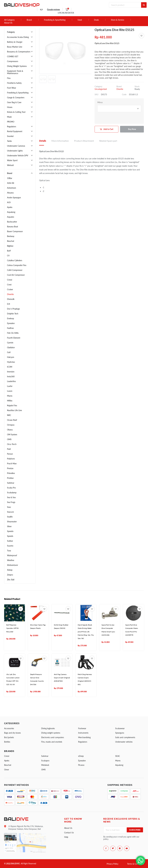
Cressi (10, 280)
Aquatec (11, 217)
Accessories (9, 728)
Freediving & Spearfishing (55, 20)
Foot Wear (12, 88)
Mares (10, 396)
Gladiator (11, 347)
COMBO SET (13, 56)
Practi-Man (12, 463)
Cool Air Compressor (16, 275)
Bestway (11, 236)
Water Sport (12, 160)
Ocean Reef (12, 420)
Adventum (12, 188)
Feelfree (10, 328)
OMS (9, 439)
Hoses (10, 107)
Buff (9, 251)
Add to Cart (108, 129)
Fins (9, 78)
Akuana (10, 193)
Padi (9, 449)
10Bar (10, 178)
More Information (60, 141)
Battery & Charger (15, 42)
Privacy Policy (112, 864)
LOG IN (66, 13)
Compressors (13, 61)
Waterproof (12, 555)
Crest (9, 285)
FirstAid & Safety (14, 83)
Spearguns (120, 733)
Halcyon (11, 357)
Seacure (10, 512)
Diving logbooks (48, 728)
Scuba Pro (11, 488)
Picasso (81, 765)
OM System (12, 434)
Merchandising (84, 737)
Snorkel (10, 136)
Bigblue (10, 246)
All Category (9, 20)
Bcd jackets (9, 737)
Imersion (11, 372)
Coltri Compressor (15, 270)
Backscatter (12, 222)
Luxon (10, 391)
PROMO (11, 122)
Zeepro (10, 575)
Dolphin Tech (13, 314)
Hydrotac (11, 362)
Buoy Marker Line (15, 47)
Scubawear (120, 728)
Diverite (10, 294)
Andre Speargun (14, 198)
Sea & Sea (11, 497)
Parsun (10, 454)
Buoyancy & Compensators (19, 52)
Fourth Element (14, 338)
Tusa (9, 551)
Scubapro (45, 761)
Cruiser (10, 289)
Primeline (11, 473)
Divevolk (11, 299)
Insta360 (11, 376)
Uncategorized (101, 89)
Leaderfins (11, 381)
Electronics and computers (53, 737)
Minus (100, 102)
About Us (8, 23)
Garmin (10, 343)
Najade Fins (12, 405)
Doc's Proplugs (13, 309)
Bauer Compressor (15, 231)
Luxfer (10, 386)
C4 (8, 256)
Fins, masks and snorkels (52, 742)
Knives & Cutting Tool (16, 112)
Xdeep (10, 570)
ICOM (10, 367)
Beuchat (11, 241)
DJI (9, 304)
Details (43, 141)
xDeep (81, 756)
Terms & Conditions (135, 864)
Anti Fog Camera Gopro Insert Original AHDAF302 (62, 678)
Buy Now (132, 129)
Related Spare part (108, 141)
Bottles (7, 742)
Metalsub (45, 765)
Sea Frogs (11, 502)
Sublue (10, 541)
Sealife (10, 517)
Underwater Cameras (16, 146)
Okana (10, 430)
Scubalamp (12, 493)
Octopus (11, 425)
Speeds (10, 536)
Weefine (11, 560)
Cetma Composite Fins (17, 265)
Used (80, 20)
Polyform (11, 459)
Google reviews (53, 9)
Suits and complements (125, 737)
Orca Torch (12, 444)
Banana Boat (13, 227)
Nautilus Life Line (14, 410)
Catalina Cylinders (15, 260)
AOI (9, 202)
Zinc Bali (11, 580)
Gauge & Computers (16, 97)
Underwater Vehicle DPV (18, 156)
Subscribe (135, 830)
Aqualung (11, 212)
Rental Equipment (15, 131)
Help (66, 837)
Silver (9, 526)
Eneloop (11, 318)
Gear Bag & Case (14, 102)
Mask (9, 117)
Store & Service (118, 20)
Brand (29, 20)
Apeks (10, 207)
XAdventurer (13, 565)
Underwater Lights (15, 151)
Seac (9, 507)
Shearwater (12, 522)
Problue (10, 478)
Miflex (10, 401)
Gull (9, 352)
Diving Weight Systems (17, 66)
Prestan (10, 468)
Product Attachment (84, 141)
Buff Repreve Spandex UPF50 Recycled (13, 628)
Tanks (9, 141)
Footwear (82, 728)
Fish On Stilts (13, 333)
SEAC (118, 756)
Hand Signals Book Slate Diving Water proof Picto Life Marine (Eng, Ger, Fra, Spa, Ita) (86, 632)
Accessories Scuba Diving (18, 37)
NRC (9, 415)
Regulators (12, 126)
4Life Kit (11, 183)
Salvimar (11, 483)
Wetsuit (10, 165)
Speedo (10, 531)
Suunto (10, 546)
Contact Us (69, 833)
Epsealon (11, 323)
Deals (96, 20)
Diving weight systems (51, 733)
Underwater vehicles (124, 742)
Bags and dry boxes (12, 733)
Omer (7, 770)
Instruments (83, 733)
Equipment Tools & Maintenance (15, 72)
